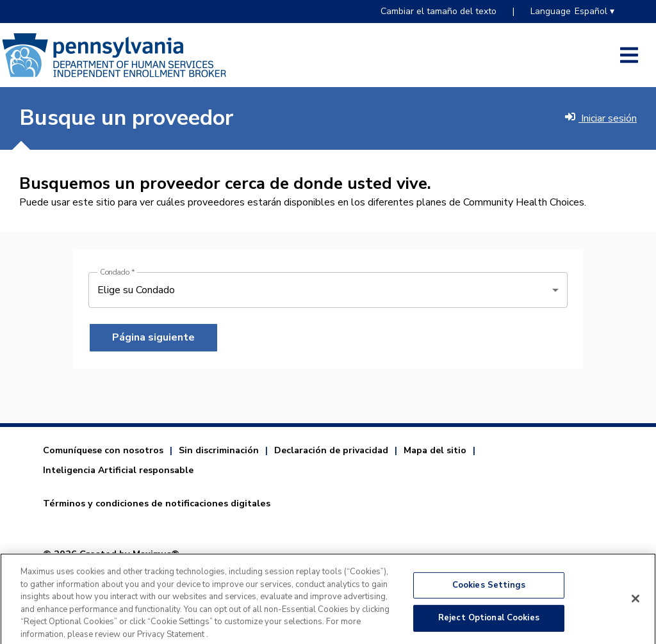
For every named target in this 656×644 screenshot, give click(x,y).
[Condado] (328, 290)
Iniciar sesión (601, 118)
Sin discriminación (219, 450)
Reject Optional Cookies (489, 623)
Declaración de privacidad (331, 450)
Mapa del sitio (435, 450)
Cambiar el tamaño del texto (439, 11)
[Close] (635, 603)
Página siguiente (153, 337)
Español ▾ (594, 11)
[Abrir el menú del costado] (629, 55)
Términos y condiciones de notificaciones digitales (157, 503)
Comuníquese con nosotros (103, 450)
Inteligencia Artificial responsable (118, 470)
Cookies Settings (489, 590)
